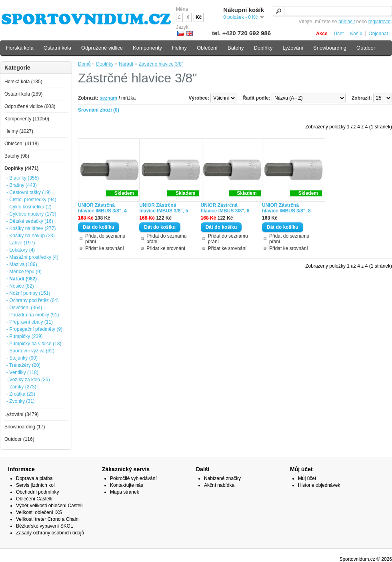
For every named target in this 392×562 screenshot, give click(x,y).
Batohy (236, 48)
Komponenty (147, 48)
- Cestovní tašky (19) (29, 192)
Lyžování (293, 48)
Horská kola (20, 48)
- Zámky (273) (21, 387)
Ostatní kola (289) (23, 94)
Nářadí (126, 64)
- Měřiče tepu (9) (24, 272)
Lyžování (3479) (22, 414)
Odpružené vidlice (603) (30, 106)
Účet (339, 34)
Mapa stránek (125, 492)
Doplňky (105, 64)
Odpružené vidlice (102, 48)
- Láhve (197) (21, 243)
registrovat (380, 22)
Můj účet (307, 478)
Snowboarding (330, 48)
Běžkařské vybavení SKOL (45, 526)
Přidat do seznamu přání (105, 239)
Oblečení (207, 48)
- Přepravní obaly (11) (30, 322)
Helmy (179, 48)
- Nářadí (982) (22, 279)
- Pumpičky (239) (25, 336)
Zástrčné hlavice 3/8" (161, 64)
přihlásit (347, 22)
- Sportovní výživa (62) (30, 351)
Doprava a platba (34, 478)
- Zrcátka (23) (21, 394)
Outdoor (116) (19, 439)
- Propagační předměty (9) (34, 329)
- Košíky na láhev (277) (31, 228)
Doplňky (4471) (21, 168)
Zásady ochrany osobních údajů (50, 533)
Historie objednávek (319, 485)
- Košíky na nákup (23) (31, 236)
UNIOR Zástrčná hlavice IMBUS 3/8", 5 (164, 208)
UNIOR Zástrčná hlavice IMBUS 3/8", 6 (225, 208)
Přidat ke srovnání (105, 248)
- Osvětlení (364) (24, 308)
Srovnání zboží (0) (99, 110)
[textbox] (332, 11)
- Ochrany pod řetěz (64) (33, 300)
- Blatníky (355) (23, 178)
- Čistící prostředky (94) (31, 200)
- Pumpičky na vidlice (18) (34, 344)
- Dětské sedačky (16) (30, 221)
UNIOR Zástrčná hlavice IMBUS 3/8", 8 (286, 208)
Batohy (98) (17, 156)
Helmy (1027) (19, 131)
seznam (108, 98)
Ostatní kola (57, 48)
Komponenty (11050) (27, 119)
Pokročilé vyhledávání (133, 478)
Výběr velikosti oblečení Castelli (50, 506)
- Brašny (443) (22, 185)
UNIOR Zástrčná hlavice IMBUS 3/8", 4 (102, 208)
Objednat (378, 34)
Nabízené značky (222, 478)
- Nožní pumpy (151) (28, 293)
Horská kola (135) (23, 82)
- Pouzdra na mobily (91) (33, 315)
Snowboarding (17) (25, 427)
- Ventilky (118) (22, 372)
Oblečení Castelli (34, 499)
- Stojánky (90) (22, 358)
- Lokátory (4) (21, 250)
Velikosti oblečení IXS (39, 512)
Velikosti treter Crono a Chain (47, 519)
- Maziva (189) (22, 264)
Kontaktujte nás (127, 485)
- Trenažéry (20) (23, 365)
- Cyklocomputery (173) (31, 214)
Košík (356, 34)
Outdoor (366, 48)
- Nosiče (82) (20, 286)
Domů (84, 64)
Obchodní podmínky (37, 492)
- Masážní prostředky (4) (32, 257)
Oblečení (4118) (22, 144)
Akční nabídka (219, 485)
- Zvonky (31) (21, 401)
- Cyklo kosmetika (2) (29, 207)
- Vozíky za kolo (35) (28, 380)
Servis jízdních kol (35, 485)
